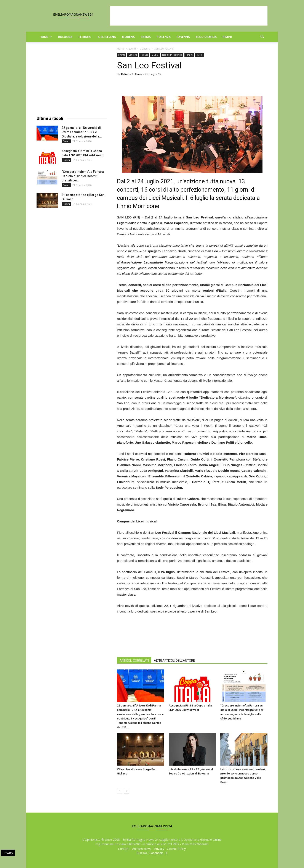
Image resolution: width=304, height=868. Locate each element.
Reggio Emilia (206, 37)
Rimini (227, 37)
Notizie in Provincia (172, 55)
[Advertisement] (189, 16)
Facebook (156, 853)
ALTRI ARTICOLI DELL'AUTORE (174, 661)
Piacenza (164, 37)
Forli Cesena (106, 37)
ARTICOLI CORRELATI (134, 661)
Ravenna (183, 37)
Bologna (65, 37)
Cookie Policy (176, 849)
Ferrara (85, 37)
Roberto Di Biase (131, 74)
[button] (262, 37)
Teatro (199, 55)
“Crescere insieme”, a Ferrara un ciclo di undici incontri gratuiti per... (83, 176)
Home (46, 37)
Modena (128, 37)
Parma (146, 37)
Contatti (124, 849)
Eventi (132, 49)
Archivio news (142, 849)
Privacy (159, 849)
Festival (144, 55)
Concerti (145, 49)
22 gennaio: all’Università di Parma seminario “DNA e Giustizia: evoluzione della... (82, 132)
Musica (155, 55)
